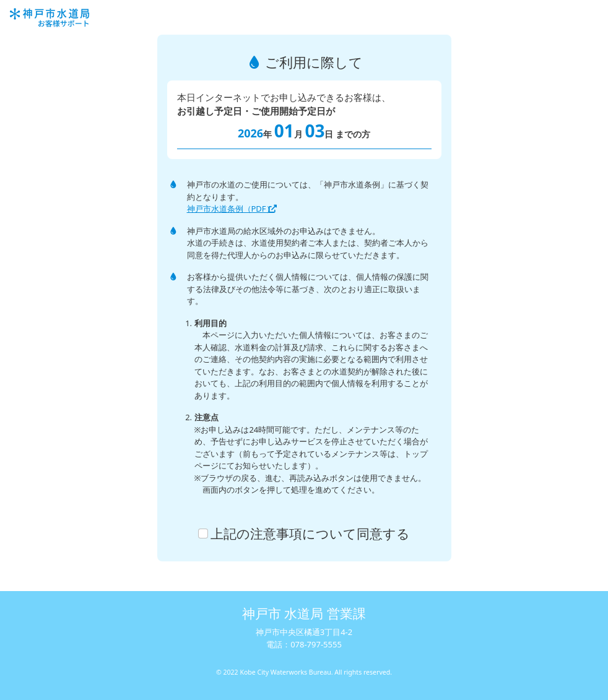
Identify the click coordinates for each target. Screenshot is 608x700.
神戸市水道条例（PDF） (236, 209)
